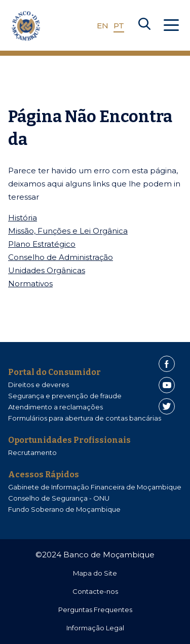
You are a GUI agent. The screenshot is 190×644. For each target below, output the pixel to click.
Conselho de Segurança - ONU (59, 498)
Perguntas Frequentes (95, 610)
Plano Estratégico (42, 244)
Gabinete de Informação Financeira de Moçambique (95, 487)
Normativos (30, 283)
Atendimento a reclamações (55, 407)
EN (103, 26)
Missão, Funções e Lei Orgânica (68, 231)
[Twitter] (167, 406)
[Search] (144, 26)
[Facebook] (167, 364)
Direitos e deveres (39, 385)
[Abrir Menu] (171, 26)
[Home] (26, 26)
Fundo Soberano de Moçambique (64, 509)
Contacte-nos (95, 591)
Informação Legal (95, 628)
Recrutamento (32, 452)
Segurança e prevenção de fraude (65, 396)
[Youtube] (167, 385)
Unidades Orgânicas (47, 270)
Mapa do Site (95, 573)
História (23, 218)
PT (119, 26)
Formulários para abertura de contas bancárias (85, 418)
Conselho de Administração (61, 257)
